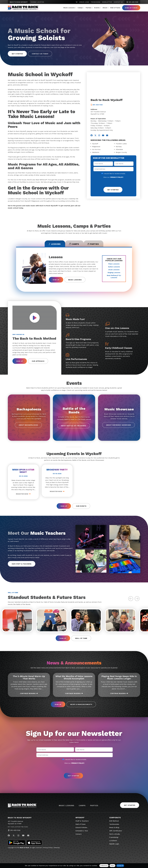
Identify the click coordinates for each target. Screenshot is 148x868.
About (105, 8)
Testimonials (114, 825)
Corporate (115, 818)
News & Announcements (81, 705)
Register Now (23, 494)
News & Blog (114, 828)
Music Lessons (69, 8)
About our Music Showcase (119, 425)
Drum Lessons (114, 270)
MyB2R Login (84, 2)
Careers (79, 834)
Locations (113, 841)
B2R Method (114, 821)
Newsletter (107, 2)
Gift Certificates (116, 831)
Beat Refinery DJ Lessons (114, 277)
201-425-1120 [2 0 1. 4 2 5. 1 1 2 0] (132, 2)
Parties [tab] (94, 244)
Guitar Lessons (114, 267)
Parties (89, 8)
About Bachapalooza (28, 425)
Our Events (81, 506)
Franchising (96, 2)
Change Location (37, 2)
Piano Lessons (114, 264)
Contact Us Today (40, 54)
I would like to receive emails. (113, 174)
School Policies (81, 828)
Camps (80, 8)
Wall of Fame (115, 8)
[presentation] (113, 183)
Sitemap (57, 848)
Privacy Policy (48, 848)
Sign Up (56, 280)
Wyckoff (80, 818)
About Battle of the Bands (73, 426)
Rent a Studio (115, 834)
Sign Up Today (131, 8)
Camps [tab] (74, 244)
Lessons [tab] (54, 244)
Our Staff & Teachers (22, 564)
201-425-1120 (15, 831)
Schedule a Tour (82, 831)
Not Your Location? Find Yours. (18, 827)
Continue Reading (29, 694)
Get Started (17, 54)
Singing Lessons (114, 273)
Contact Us (118, 2)
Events (97, 8)
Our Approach (38, 361)
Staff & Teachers (82, 821)
